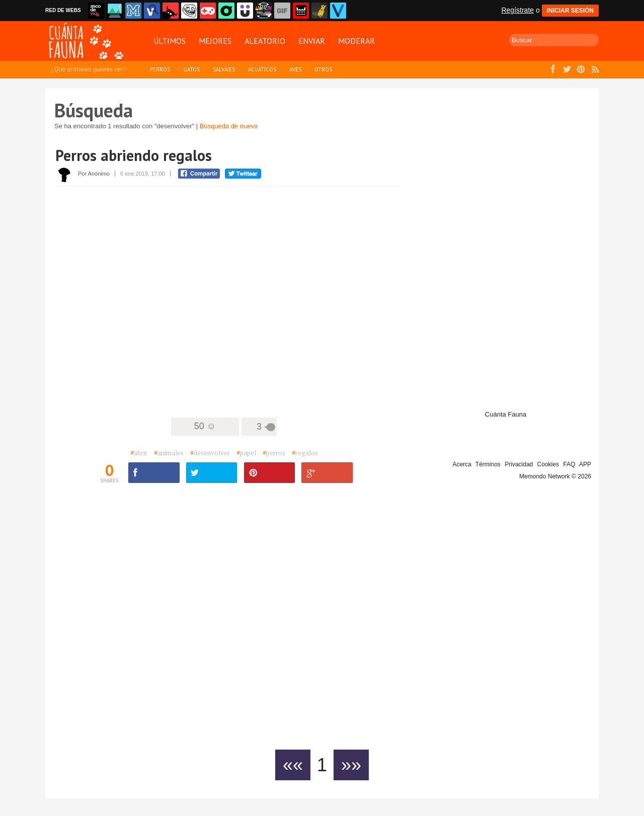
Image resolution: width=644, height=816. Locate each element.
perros (274, 453)
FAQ (569, 464)
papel (246, 453)
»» (351, 765)
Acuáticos (262, 69)
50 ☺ (205, 426)
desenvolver (210, 453)
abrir (139, 453)
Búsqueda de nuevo (229, 126)
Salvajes (224, 69)
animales (169, 453)
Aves (295, 69)
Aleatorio (265, 41)
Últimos (170, 41)
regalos (305, 453)
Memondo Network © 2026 (555, 476)
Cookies (548, 464)
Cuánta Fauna (506, 414)
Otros (323, 69)
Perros (160, 69)
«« (293, 765)
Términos (488, 464)
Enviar (312, 41)
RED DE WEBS (63, 10)
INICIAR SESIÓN (570, 11)
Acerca (462, 464)
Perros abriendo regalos (134, 155)
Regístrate (517, 10)
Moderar (356, 41)
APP (585, 464)
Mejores (215, 41)
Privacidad (519, 464)
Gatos (191, 69)
